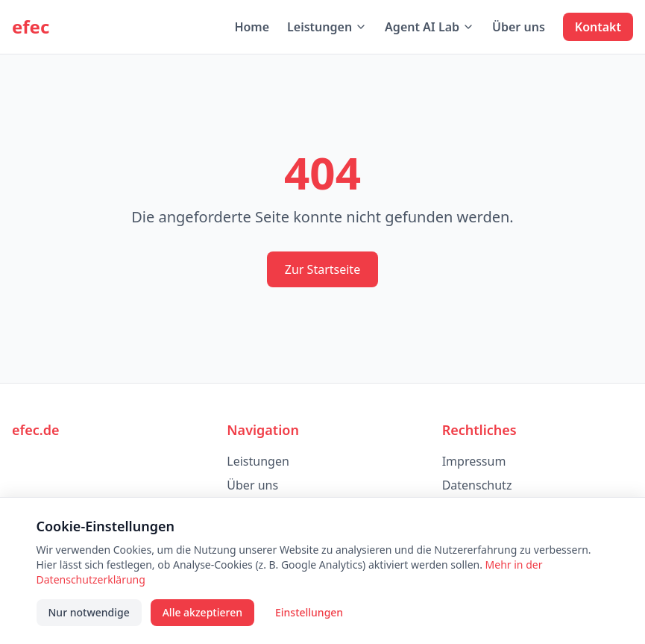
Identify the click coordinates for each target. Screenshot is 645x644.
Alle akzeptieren (202, 612)
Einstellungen (309, 612)
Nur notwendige (89, 612)
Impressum (474, 461)
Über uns (519, 27)
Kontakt (598, 27)
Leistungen (327, 27)
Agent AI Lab (430, 27)
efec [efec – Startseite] (31, 27)
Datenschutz (477, 485)
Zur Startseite (322, 269)
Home (252, 27)
